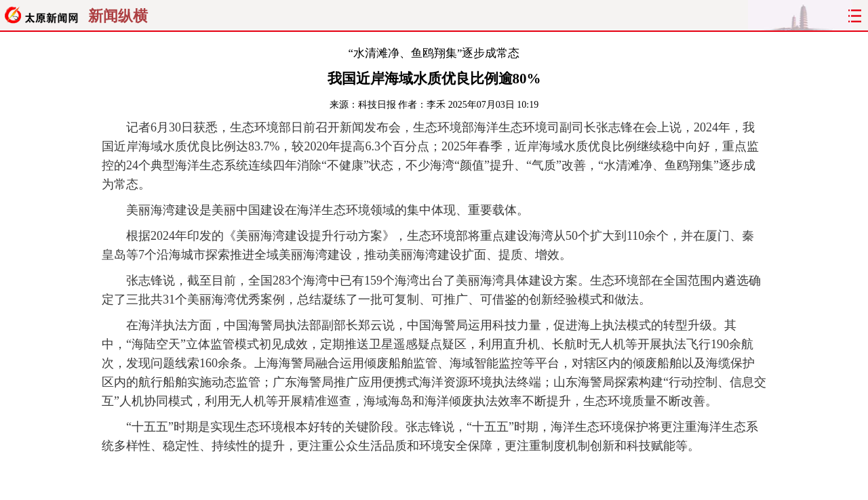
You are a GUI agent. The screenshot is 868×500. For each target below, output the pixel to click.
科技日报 (377, 105)
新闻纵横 (118, 16)
